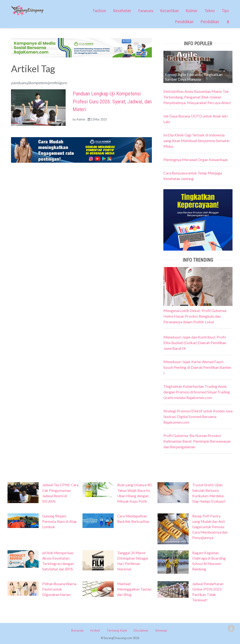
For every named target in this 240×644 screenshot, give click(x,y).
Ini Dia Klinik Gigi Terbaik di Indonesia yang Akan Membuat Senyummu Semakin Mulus (196, 141)
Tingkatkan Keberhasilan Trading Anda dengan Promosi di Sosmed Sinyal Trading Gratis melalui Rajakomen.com (197, 392)
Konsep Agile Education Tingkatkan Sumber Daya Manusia (194, 77)
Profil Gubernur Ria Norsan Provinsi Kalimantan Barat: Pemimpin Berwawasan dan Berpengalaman (197, 441)
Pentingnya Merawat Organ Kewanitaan (196, 160)
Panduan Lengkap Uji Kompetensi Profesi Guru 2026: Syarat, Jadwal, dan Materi (112, 101)
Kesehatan (122, 11)
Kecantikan (170, 11)
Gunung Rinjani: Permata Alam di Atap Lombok (59, 521)
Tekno (210, 11)
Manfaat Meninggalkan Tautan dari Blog (134, 589)
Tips (225, 11)
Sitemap (161, 630)
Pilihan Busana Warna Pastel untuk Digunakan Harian (59, 589)
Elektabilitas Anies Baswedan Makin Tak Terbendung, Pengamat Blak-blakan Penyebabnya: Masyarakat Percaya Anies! (197, 97)
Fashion (100, 11)
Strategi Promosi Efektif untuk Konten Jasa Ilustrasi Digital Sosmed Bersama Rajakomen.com (198, 416)
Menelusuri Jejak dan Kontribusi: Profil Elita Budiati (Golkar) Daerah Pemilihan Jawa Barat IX (195, 343)
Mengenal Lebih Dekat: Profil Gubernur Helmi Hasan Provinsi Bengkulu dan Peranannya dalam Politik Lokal (195, 316)
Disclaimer (141, 630)
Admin (81, 119)
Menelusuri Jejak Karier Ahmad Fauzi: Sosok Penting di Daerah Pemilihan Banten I (197, 367)
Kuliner (192, 11)
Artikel (95, 630)
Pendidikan (184, 22)
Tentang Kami (117, 630)
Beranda (77, 630)
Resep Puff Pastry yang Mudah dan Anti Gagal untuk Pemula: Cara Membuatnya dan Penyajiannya (210, 527)
